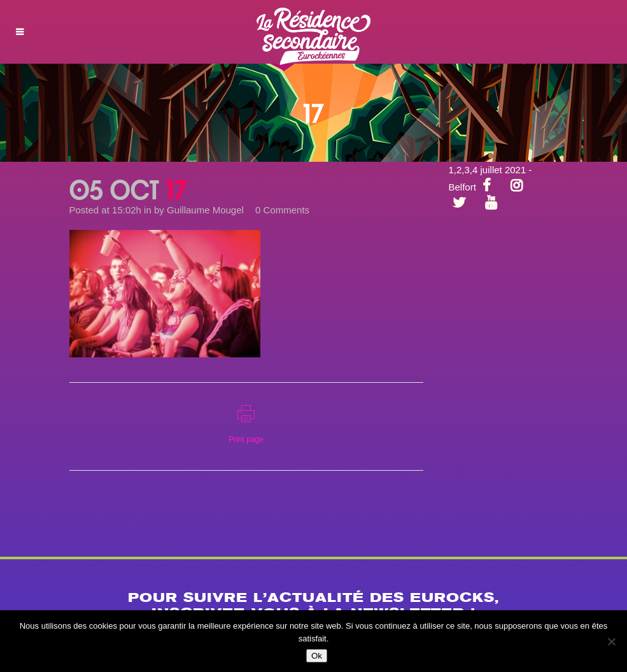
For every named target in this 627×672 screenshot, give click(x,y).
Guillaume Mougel (205, 210)
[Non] (611, 641)
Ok (317, 656)
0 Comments (282, 210)
